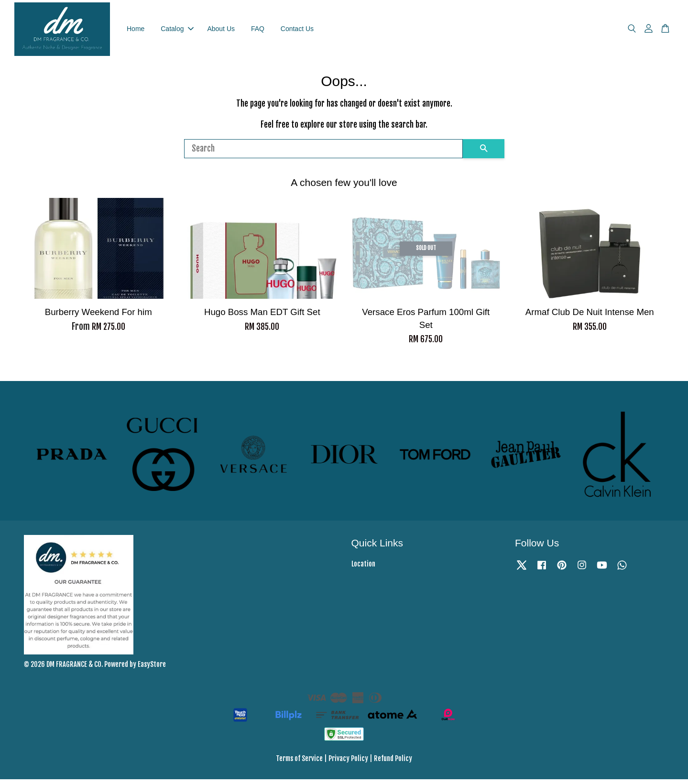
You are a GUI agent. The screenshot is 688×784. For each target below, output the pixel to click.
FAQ (258, 31)
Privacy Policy (348, 763)
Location (363, 569)
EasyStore (152, 669)
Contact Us (297, 31)
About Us (221, 31)
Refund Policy (393, 763)
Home (136, 31)
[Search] (323, 153)
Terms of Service (299, 763)
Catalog (177, 31)
